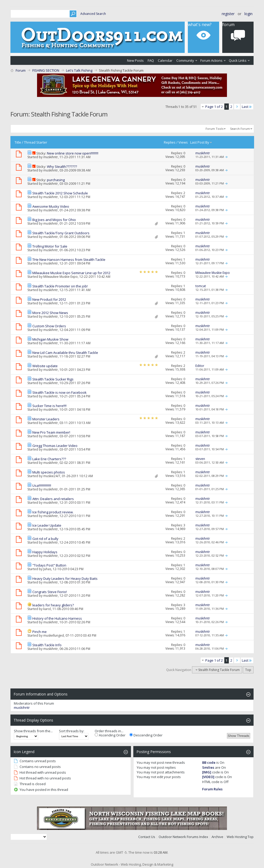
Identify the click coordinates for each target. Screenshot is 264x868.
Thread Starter (36, 142)
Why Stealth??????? (62, 167)
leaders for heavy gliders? (53, 605)
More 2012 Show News (50, 313)
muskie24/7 (52, 476)
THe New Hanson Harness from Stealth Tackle (69, 260)
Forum (21, 70)
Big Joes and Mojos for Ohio (54, 220)
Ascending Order (110, 735)
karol (47, 609)
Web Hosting (237, 837)
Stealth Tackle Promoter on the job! (60, 286)
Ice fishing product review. (53, 512)
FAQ (151, 60)
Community (185, 60)
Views (183, 142)
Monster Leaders (46, 419)
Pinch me (40, 632)
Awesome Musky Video (51, 206)
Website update (45, 366)
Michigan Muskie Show (50, 339)
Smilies (208, 767)
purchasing (56, 180)
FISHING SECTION (46, 70)
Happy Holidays (45, 552)
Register (228, 14)
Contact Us (147, 837)
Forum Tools (214, 129)
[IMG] (207, 772)
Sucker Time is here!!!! (49, 406)
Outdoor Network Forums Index (183, 837)
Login (248, 14)
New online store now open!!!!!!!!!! (73, 153)
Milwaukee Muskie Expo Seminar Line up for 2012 (71, 273)
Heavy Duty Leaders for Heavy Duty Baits (65, 578)
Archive (217, 837)
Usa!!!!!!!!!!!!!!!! (42, 485)
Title (18, 142)
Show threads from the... (33, 731)
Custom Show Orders (49, 326)
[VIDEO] (208, 777)
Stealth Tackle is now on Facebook (59, 392)
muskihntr (51, 157)
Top (248, 670)
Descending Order (146, 735)
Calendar (165, 60)
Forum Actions (211, 60)
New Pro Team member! (51, 432)
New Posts (135, 60)
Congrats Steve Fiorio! (50, 592)
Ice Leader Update (47, 525)
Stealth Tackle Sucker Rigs (53, 379)
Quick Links (238, 60)
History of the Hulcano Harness (57, 618)
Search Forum (240, 129)
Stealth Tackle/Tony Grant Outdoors (61, 233)
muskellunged (54, 635)
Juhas (47, 569)
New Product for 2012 (49, 299)
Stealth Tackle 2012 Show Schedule (60, 193)
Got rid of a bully (45, 539)
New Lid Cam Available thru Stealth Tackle (65, 353)
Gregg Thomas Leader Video (55, 446)
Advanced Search (93, 14)
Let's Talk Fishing (79, 70)
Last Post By (201, 142)
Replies (170, 142)
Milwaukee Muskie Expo (61, 277)
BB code (209, 762)
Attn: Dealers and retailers (53, 499)
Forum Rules (212, 789)
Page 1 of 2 (214, 107)
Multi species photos (49, 472)
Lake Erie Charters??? (49, 459)
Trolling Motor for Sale (50, 246)
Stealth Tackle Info (47, 645)
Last (247, 107)
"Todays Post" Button (49, 565)
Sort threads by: (72, 731)
